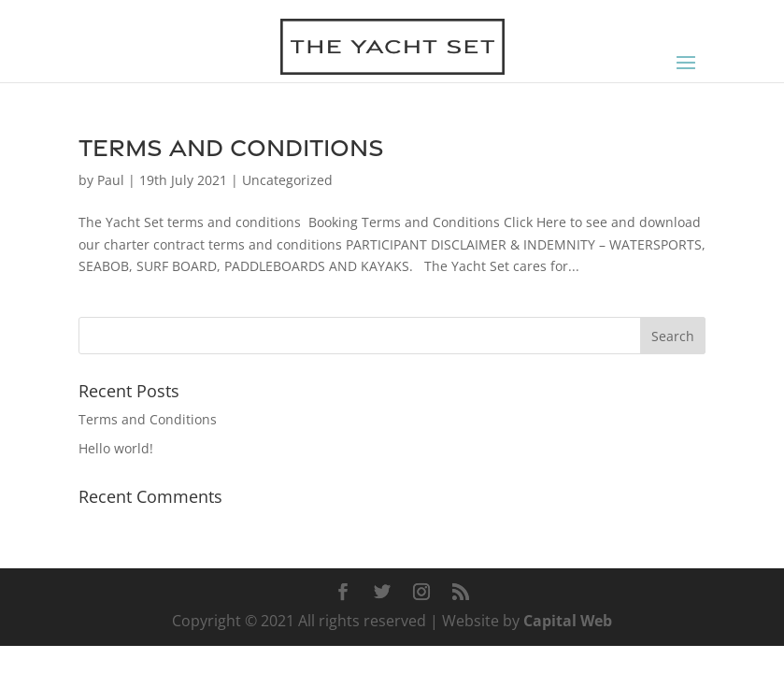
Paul (111, 180)
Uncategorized (287, 180)
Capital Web (568, 621)
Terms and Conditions (231, 147)
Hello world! (116, 448)
